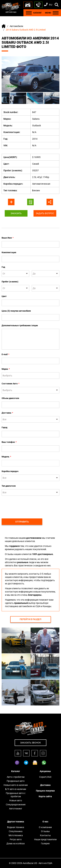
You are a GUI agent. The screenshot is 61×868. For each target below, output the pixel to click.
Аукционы (45, 771)
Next (54, 74)
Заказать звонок (30, 743)
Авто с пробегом (16, 777)
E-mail (5, 354)
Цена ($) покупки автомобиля (16, 311)
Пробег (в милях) (10, 282)
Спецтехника (16, 831)
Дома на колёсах (16, 843)
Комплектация (9, 252)
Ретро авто (16, 839)
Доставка (7, 413)
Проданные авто (16, 781)
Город (4, 427)
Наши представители (45, 839)
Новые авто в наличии (16, 785)
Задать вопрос (45, 213)
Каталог (16, 771)
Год (3, 267)
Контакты (45, 835)
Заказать (16, 213)
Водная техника (16, 827)
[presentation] (26, 505)
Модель (6, 457)
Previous (7, 74)
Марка (6, 369)
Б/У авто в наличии (16, 789)
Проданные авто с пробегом (16, 795)
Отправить (22, 522)
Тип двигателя (9, 486)
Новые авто (16, 800)
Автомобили (16, 26)
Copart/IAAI (45, 777)
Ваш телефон (9, 442)
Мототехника (16, 835)
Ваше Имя (8, 238)
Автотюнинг (16, 809)
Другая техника (16, 822)
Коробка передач (10, 471)
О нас (45, 822)
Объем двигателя (10, 398)
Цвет (4, 296)
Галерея (45, 843)
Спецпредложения (16, 805)
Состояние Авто (10, 384)
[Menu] (29, 13)
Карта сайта (45, 796)
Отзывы (45, 831)
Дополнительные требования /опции (20, 325)
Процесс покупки (45, 791)
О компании (45, 827)
